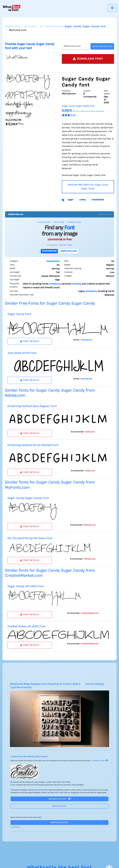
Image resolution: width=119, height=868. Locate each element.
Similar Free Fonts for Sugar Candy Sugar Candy (50, 303)
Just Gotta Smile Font (22, 353)
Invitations (91, 291)
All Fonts (30, 27)
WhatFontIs (13, 27)
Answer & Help (101, 761)
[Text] (76, 46)
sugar (71, 200)
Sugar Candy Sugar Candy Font (28, 498)
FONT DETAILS (30, 341)
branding (76, 284)
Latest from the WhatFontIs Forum (29, 757)
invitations (55, 284)
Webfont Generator (59, 823)
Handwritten (53, 261)
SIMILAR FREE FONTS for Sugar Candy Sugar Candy (88, 187)
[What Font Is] (12, 8)
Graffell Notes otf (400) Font (26, 626)
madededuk (98, 200)
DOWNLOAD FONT (88, 59)
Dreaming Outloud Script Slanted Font (33, 445)
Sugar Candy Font (19, 314)
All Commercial (50, 27)
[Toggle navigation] (112, 8)
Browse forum (59, 806)
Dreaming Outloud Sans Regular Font (32, 406)
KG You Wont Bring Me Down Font (30, 538)
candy (83, 200)
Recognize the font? (59, 799)
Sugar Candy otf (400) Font (26, 586)
